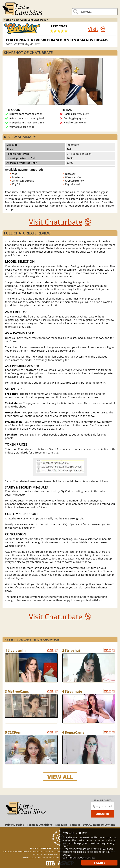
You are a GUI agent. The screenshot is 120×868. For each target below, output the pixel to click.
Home (7, 20)
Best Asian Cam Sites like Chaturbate (32, 640)
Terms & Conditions (40, 825)
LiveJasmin (17, 650)
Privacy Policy (15, 825)
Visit (93, 29)
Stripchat (72, 650)
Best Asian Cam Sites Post (30, 20)
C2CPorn (15, 732)
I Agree (100, 863)
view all (60, 777)
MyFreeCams (18, 691)
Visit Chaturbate (56, 222)
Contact (75, 825)
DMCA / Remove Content (99, 825)
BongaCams (74, 732)
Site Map (61, 825)
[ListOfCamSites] (26, 808)
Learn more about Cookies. (79, 857)
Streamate (73, 691)
